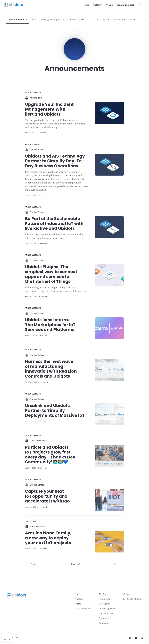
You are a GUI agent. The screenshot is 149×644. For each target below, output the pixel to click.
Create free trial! (126, 5)
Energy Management (53, 20)
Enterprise (104, 618)
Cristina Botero (37, 150)
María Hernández (38, 441)
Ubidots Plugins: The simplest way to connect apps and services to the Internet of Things (51, 274)
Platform (97, 5)
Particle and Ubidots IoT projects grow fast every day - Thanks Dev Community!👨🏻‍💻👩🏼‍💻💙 (50, 455)
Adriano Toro (36, 98)
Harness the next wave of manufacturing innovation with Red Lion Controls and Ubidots (51, 369)
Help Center (105, 599)
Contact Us (104, 623)
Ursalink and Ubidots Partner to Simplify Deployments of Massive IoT (55, 411)
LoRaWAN (120, 20)
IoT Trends (103, 20)
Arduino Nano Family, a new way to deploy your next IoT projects (48, 538)
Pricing (109, 5)
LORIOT (135, 20)
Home (86, 5)
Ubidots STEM (106, 613)
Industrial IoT (77, 20)
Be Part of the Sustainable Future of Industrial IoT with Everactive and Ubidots (54, 224)
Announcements (18, 20)
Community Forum (107, 609)
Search (129, 594)
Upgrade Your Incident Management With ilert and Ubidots (49, 109)
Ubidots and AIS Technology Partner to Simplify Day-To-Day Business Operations (55, 161)
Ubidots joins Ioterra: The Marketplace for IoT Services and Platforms (50, 325)
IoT (91, 20)
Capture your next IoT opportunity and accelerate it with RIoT (49, 496)
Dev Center (104, 604)
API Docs (103, 594)
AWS (34, 20)
